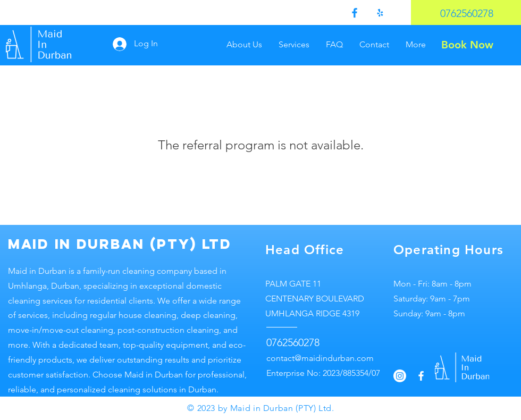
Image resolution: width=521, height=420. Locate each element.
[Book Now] (467, 44)
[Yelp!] (380, 13)
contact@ (284, 358)
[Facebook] (355, 13)
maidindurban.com (338, 358)
